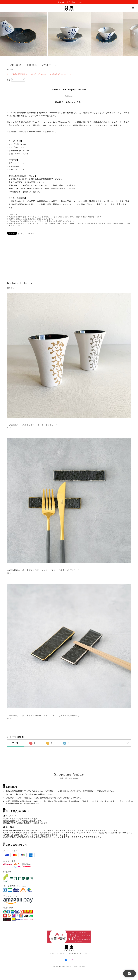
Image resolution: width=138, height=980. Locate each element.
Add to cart (69, 96)
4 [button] (69, 58)
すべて (15, 743)
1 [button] (64, 58)
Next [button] (134, 34)
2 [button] (66, 58)
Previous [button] (4, 34)
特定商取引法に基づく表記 (79, 953)
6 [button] (73, 58)
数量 (9, 80)
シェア (22, 234)
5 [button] (71, 58)
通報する (31, 233)
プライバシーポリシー (58, 953)
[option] (69, 34)
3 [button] (68, 58)
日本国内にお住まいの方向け (69, 102)
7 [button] (75, 58)
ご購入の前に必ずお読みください (69, 2)
